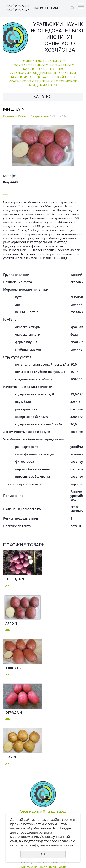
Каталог (24, 116)
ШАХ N (11, 758)
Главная (9, 116)
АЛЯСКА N (14, 668)
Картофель (41, 116)
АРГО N (11, 624)
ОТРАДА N (14, 713)
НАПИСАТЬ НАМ (46, 8)
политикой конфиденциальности (37, 845)
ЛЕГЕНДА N (15, 579)
